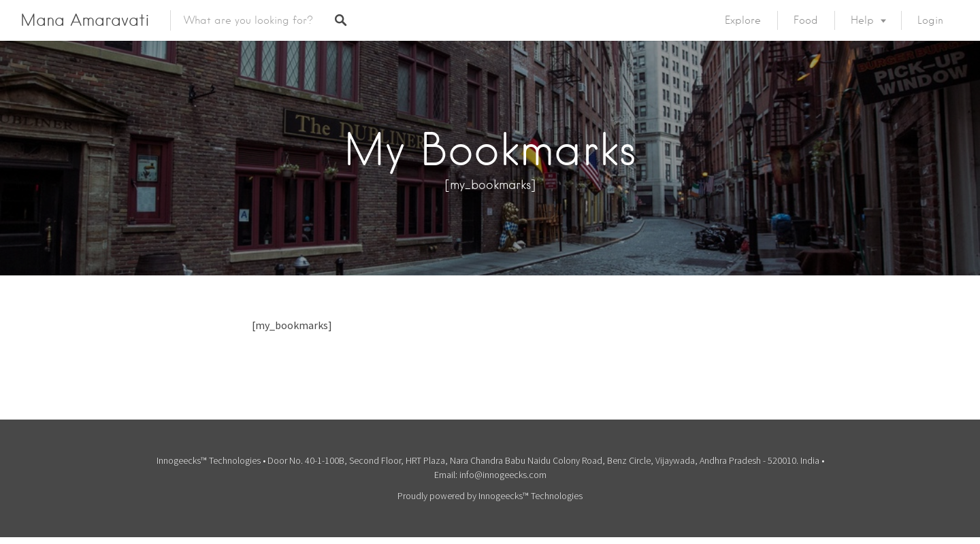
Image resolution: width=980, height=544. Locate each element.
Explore (743, 20)
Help (862, 20)
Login (930, 20)
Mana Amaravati (85, 20)
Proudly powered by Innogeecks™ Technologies (490, 496)
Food (806, 20)
